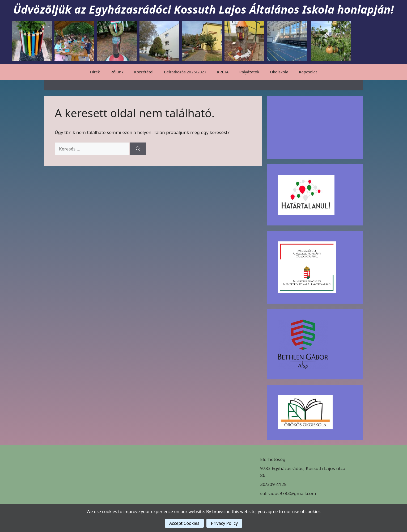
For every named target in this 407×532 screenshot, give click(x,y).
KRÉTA (223, 72)
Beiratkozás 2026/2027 (185, 72)
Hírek (95, 72)
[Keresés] (138, 149)
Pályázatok (249, 72)
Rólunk (117, 72)
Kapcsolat (308, 72)
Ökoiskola (279, 72)
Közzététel (144, 72)
